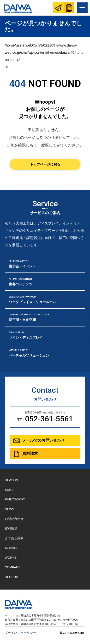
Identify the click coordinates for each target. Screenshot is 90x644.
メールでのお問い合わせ (43, 440)
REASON (11, 480)
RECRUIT (12, 577)
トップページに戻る (45, 164)
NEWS (9, 509)
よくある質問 (14, 538)
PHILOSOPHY (15, 499)
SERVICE (12, 548)
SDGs (9, 490)
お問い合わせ (58, 8)
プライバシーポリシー (20, 633)
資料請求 (69, 8)
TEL (45, 419)
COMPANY (13, 567)
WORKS (11, 558)
